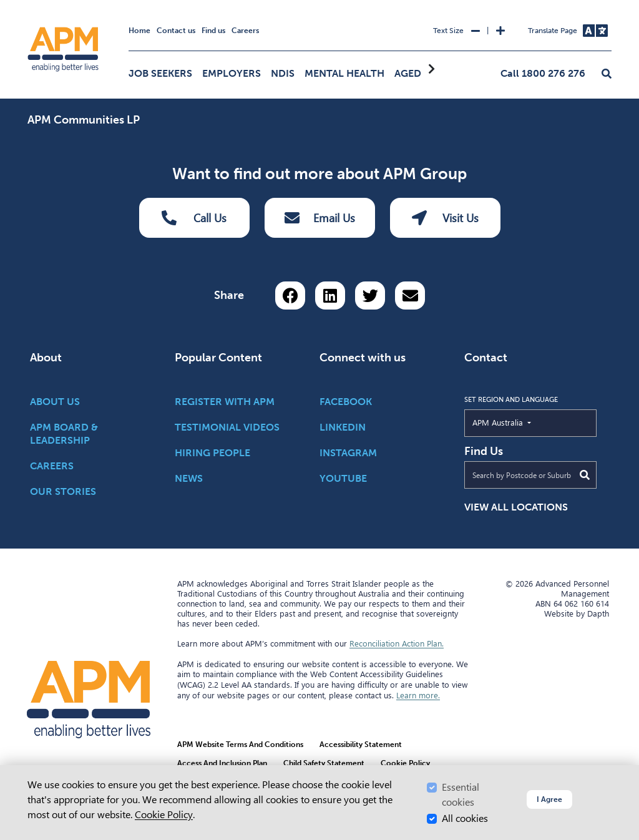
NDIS (283, 73)
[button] (607, 74)
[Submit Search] (585, 475)
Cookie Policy (164, 815)
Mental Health (344, 73)
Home (139, 31)
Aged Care (422, 73)
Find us (213, 31)
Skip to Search (25, 5)
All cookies (465, 818)
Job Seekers (160, 73)
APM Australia (526, 422)
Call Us (194, 218)
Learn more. (418, 695)
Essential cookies (461, 795)
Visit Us (445, 218)
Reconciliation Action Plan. (397, 643)
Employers (232, 73)
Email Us (320, 218)
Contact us (176, 31)
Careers (245, 31)
